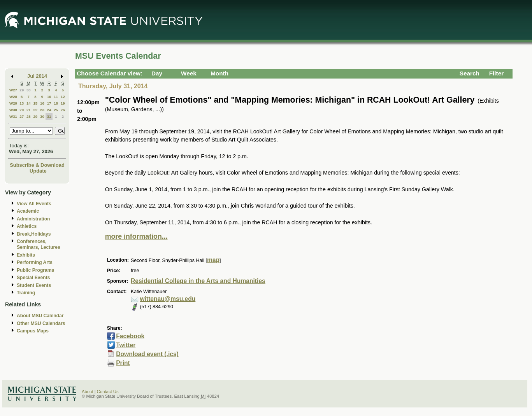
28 (29, 116)
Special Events (33, 278)
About (88, 392)
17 (49, 103)
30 (29, 90)
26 (63, 110)
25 (56, 110)
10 (49, 97)
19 (63, 103)
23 (42, 110)
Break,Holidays (34, 234)
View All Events (34, 204)
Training (26, 293)
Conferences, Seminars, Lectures (39, 244)
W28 (13, 97)
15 (35, 103)
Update (38, 171)
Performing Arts (35, 262)
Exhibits (26, 255)
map (213, 260)
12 (63, 97)
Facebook (130, 336)
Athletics (27, 226)
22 (35, 110)
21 (29, 110)
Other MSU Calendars (41, 323)
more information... (136, 236)
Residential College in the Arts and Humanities (198, 281)
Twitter (126, 345)
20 (22, 110)
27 (22, 116)
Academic (28, 211)
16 (42, 103)
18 (56, 103)
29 (22, 90)
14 (29, 103)
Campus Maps (33, 331)
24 (49, 110)
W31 (13, 116)
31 (49, 116)
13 (22, 103)
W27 (13, 90)
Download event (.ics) (147, 354)
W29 (13, 103)
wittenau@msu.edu (168, 299)
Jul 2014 (37, 76)
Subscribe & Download (37, 165)
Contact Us (108, 392)
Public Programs (35, 270)
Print (123, 363)
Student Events (34, 285)
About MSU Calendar (40, 316)
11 (56, 97)
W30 (13, 110)
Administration (33, 219)
